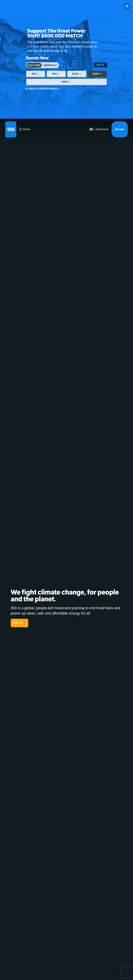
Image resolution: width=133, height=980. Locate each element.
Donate (120, 129)
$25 (34, 74)
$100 (75, 74)
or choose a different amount (41, 88)
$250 (96, 74)
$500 (65, 82)
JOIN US (18, 623)
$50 (55, 74)
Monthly (51, 65)
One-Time (34, 65)
